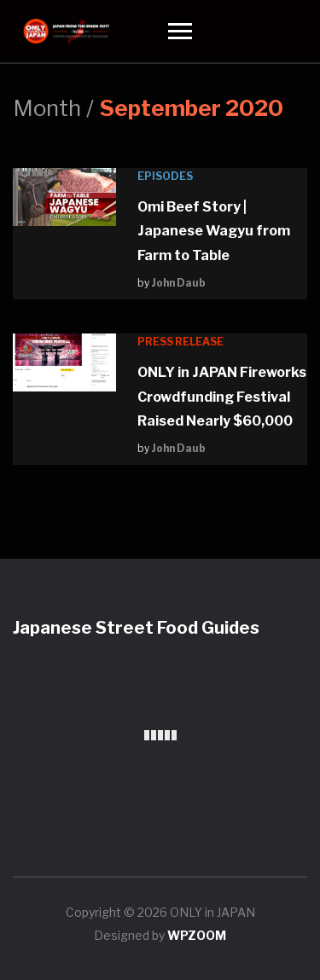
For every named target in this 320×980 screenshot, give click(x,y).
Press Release (180, 342)
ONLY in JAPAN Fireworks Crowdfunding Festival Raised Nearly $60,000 (222, 397)
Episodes (165, 176)
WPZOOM (197, 935)
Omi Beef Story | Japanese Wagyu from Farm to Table (214, 231)
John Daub (179, 283)
